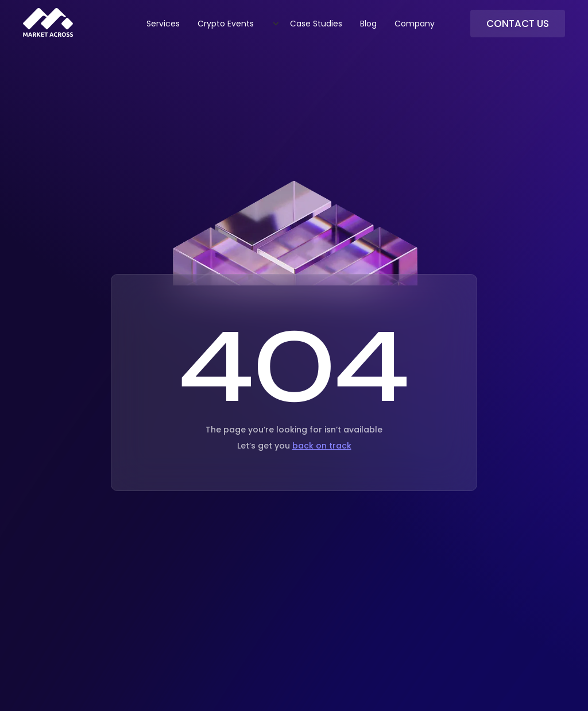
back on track (322, 446)
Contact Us (518, 24)
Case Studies (316, 24)
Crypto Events (226, 24)
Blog (368, 24)
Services (163, 24)
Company (415, 24)
